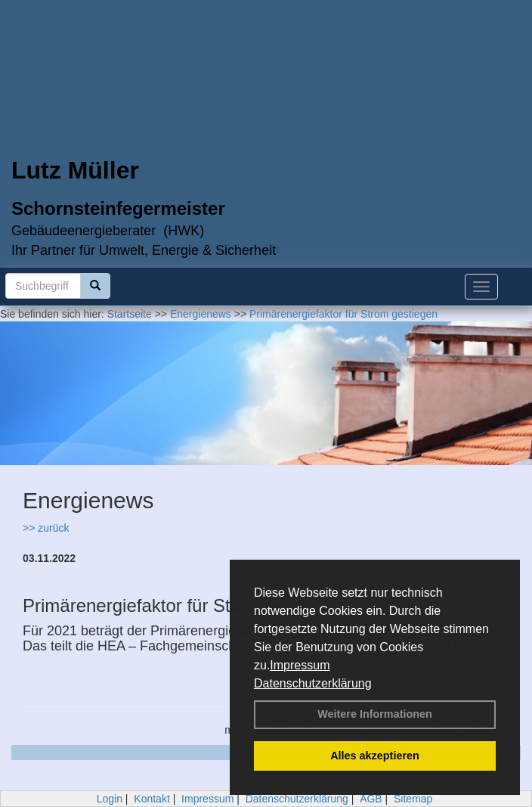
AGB (371, 799)
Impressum (300, 665)
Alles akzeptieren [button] (375, 756)
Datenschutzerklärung (313, 683)
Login (110, 799)
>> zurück (46, 528)
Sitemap (413, 799)
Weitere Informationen (375, 714)
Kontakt (152, 799)
